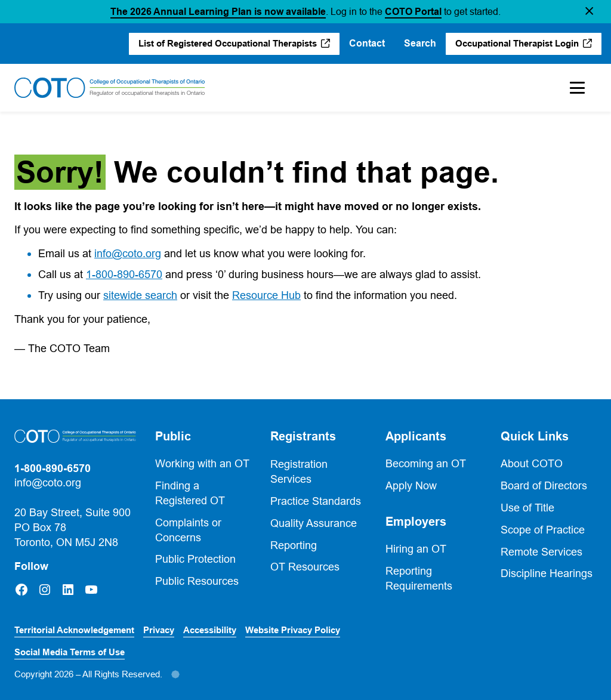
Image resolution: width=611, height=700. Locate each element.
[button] (589, 12)
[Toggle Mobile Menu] (577, 88)
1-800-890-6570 (124, 274)
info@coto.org (128, 253)
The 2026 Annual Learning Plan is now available (218, 12)
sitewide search (140, 295)
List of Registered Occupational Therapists (228, 44)
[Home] (110, 88)
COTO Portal (413, 12)
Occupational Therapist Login (517, 44)
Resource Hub (266, 295)
